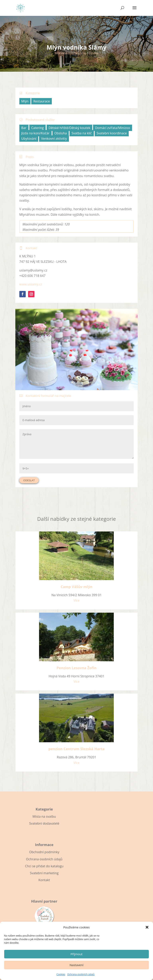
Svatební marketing (44, 873)
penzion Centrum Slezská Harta (76, 749)
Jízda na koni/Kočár (35, 133)
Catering (38, 128)
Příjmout (76, 954)
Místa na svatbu (44, 816)
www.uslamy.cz (31, 284)
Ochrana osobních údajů (81, 974)
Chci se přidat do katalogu (44, 866)
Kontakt (44, 880)
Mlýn (25, 101)
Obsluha (61, 133)
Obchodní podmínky (44, 852)
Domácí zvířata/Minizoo (112, 128)
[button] (147, 927)
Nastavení (76, 965)
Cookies (61, 974)
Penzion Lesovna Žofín (76, 668)
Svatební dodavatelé (44, 823)
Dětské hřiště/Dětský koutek (69, 128)
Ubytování (29, 139)
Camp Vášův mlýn (76, 587)
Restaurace (42, 101)
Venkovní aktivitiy (54, 139)
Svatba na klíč (82, 133)
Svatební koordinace (112, 133)
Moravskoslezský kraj (70, 53)
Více (76, 600)
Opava (94, 53)
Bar (24, 128)
